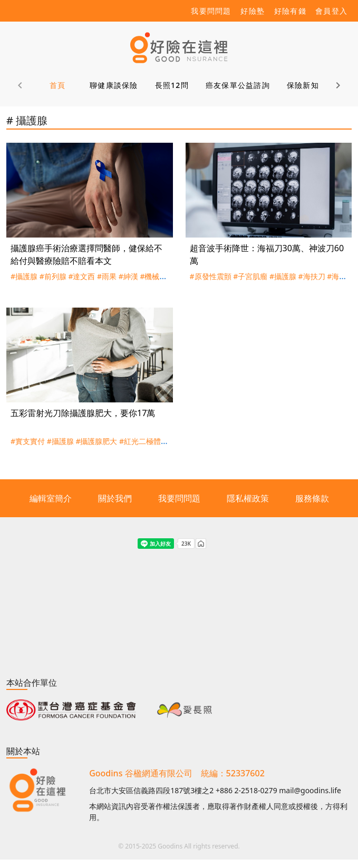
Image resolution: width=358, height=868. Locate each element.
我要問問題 (179, 498)
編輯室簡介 (51, 498)
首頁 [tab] (58, 85)
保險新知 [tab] (303, 85)
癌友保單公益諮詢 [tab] (238, 85)
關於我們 (115, 498)
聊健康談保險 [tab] (114, 85)
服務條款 (312, 498)
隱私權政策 (248, 498)
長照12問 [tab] (172, 85)
